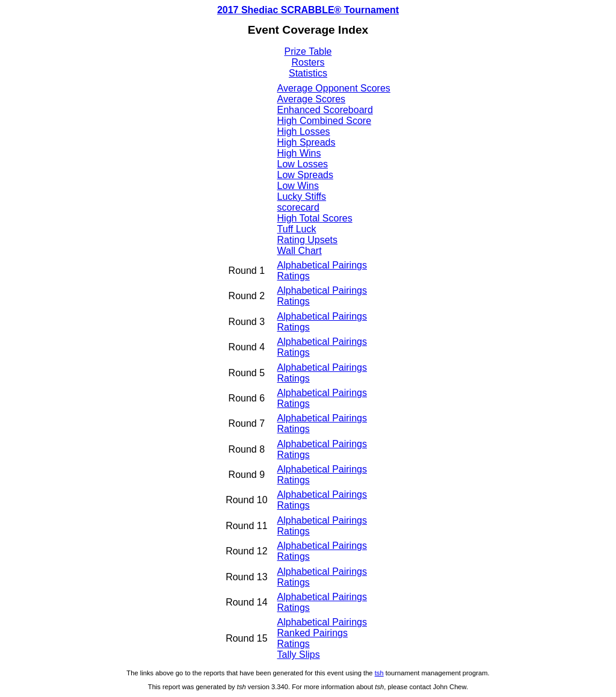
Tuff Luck (297, 229)
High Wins (299, 153)
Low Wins (298, 186)
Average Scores (312, 99)
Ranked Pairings (313, 633)
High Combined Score (325, 121)
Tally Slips (299, 655)
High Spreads (306, 142)
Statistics (308, 73)
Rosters (308, 62)
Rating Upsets (308, 240)
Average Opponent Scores (334, 88)
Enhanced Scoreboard (325, 110)
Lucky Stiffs (302, 197)
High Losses (304, 132)
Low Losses (303, 164)
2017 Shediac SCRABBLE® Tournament (308, 10)
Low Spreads (305, 175)
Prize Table (308, 51)
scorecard (298, 207)
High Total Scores (315, 218)
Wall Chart (300, 251)
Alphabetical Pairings (322, 265)
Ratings (294, 276)
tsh (379, 673)
